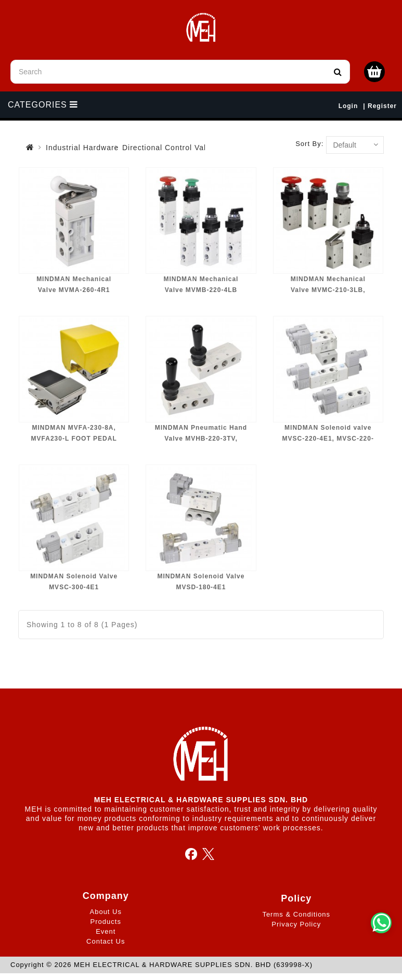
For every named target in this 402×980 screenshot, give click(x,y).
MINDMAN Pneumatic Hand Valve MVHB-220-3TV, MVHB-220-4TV (201, 439)
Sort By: (309, 144)
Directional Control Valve (168, 148)
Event (106, 931)
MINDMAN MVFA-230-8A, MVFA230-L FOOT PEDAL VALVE (74, 439)
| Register (380, 106)
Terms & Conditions (296, 914)
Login (348, 106)
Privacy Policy (296, 924)
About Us (106, 912)
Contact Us (106, 941)
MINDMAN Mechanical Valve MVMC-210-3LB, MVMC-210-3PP (328, 290)
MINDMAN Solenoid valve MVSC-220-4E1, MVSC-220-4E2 (328, 439)
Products (106, 922)
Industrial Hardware (82, 148)
